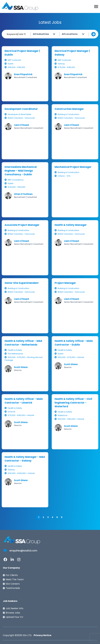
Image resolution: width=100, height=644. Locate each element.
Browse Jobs (13, 613)
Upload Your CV (14, 617)
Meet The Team (15, 579)
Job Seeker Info (15, 608)
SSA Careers (13, 584)
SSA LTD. (27, 635)
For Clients (12, 575)
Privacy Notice (42, 635)
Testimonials (13, 588)
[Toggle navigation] (96, 7)
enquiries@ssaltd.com (20, 551)
